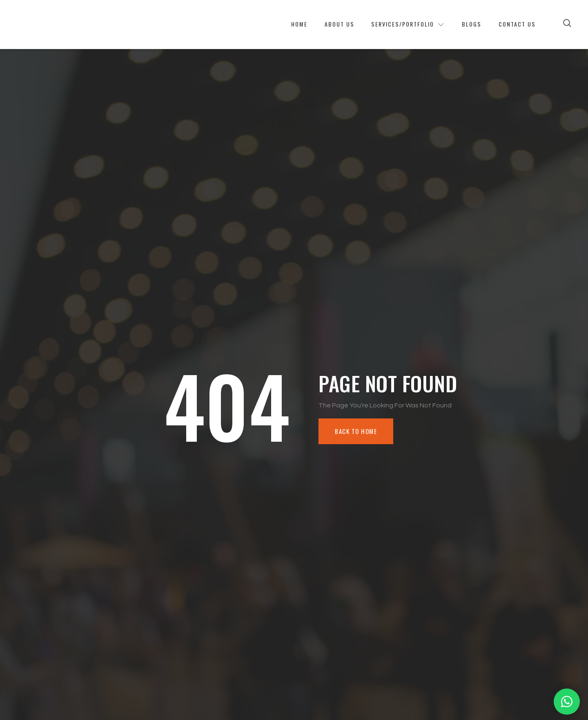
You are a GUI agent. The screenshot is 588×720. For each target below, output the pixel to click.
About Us (323, 25)
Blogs (467, 25)
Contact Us (516, 25)
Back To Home (357, 432)
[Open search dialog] (568, 25)
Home (280, 25)
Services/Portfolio (398, 25)
